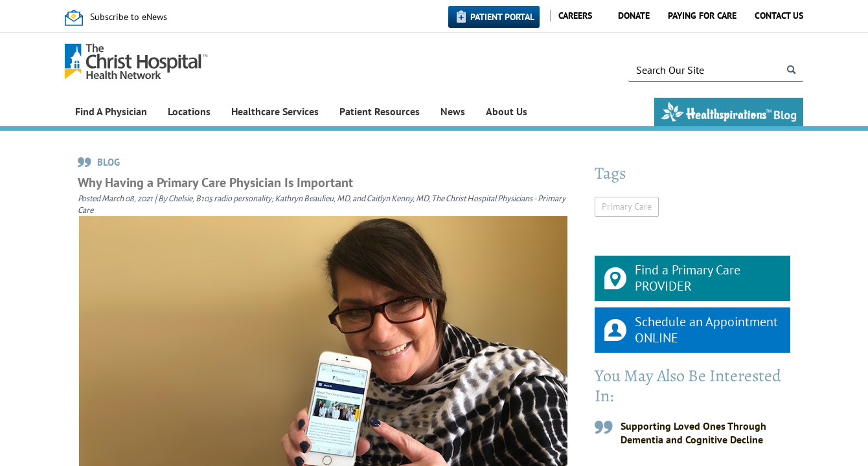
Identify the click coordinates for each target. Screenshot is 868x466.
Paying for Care (702, 16)
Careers (575, 16)
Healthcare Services (275, 111)
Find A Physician (111, 111)
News (453, 111)
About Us (507, 111)
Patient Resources (380, 111)
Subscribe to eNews (129, 17)
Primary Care (627, 206)
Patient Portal (502, 17)
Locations (189, 111)
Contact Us (779, 16)
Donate (634, 16)
